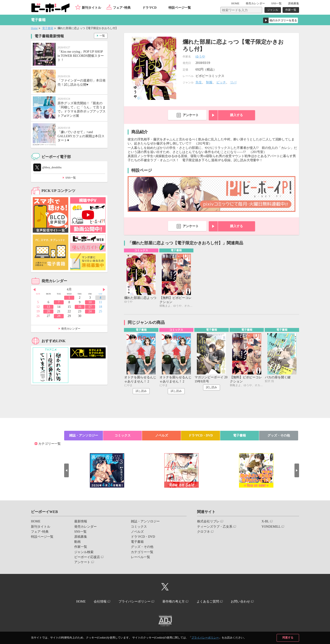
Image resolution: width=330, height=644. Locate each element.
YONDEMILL (271, 527)
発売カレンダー (71, 329)
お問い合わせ (240, 602)
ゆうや (200, 56)
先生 (199, 82)
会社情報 (100, 602)
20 (48, 311)
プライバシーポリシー (205, 638)
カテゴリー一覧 (49, 444)
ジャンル (273, 10)
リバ (233, 82)
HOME (235, 3)
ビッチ (221, 82)
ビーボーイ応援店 (87, 557)
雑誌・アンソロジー (84, 435)
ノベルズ (162, 435)
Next (104, 290)
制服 (209, 82)
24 (90, 311)
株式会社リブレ (208, 521)
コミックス (123, 435)
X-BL (265, 521)
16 (80, 307)
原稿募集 (294, 3)
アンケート (191, 115)
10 (90, 302)
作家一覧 (291, 10)
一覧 (102, 36)
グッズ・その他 (279, 435)
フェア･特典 (122, 8)
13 (48, 307)
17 (90, 307)
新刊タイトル (91, 8)
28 (59, 316)
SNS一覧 (276, 3)
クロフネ (203, 532)
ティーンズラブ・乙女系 (215, 527)
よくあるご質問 (208, 602)
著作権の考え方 (173, 602)
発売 (255, 3)
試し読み (141, 391)
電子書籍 (48, 28)
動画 (77, 542)
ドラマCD (149, 8)
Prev (34, 290)
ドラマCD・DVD (201, 435)
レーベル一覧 (140, 557)
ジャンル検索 (84, 552)
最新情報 (81, 521)
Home (34, 28)
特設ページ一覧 (180, 8)
